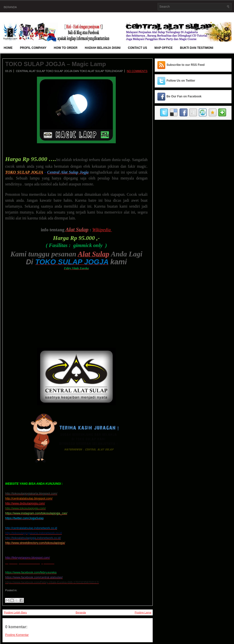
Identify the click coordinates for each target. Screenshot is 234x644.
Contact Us (137, 48)
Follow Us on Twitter (181, 81)
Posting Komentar (17, 635)
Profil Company (33, 48)
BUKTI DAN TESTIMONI (197, 48)
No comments (137, 71)
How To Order (66, 48)
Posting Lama (143, 612)
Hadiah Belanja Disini (103, 48)
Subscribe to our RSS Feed (186, 65)
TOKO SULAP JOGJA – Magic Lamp (56, 64)
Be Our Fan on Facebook (184, 96)
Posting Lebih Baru (15, 612)
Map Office (164, 48)
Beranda (10, 7)
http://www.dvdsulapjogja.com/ (25, 503)
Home (8, 48)
